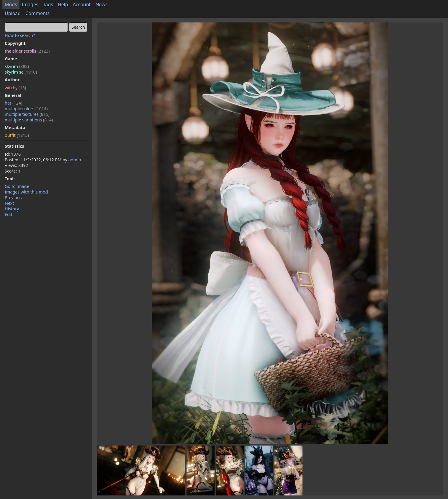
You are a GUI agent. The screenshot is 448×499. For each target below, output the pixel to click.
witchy (15, 88)
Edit (9, 214)
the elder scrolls (27, 51)
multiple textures (27, 114)
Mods (11, 4)
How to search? (20, 35)
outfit (17, 135)
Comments (37, 13)
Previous (13, 198)
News (101, 4)
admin (75, 160)
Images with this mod (26, 192)
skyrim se (21, 72)
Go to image (17, 186)
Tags (48, 4)
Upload (13, 13)
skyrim (17, 66)
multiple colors (26, 109)
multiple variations (29, 120)
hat (13, 103)
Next (9, 203)
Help (63, 4)
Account (82, 4)
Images (30, 4)
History (12, 209)
